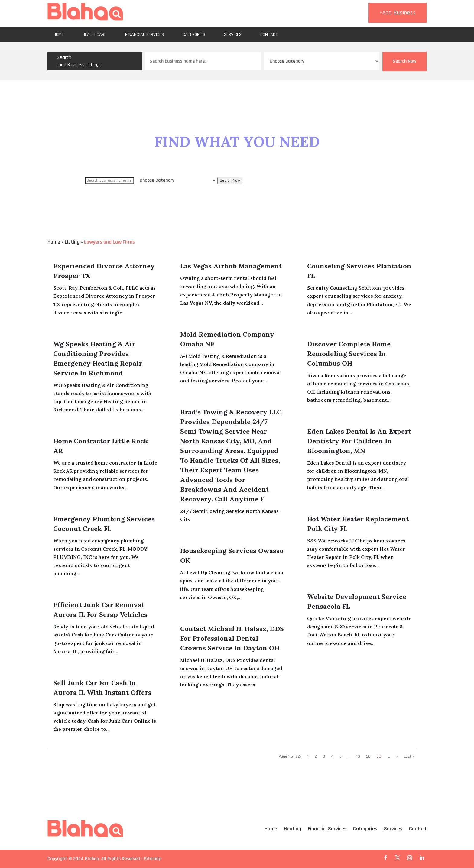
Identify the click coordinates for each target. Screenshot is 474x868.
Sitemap (153, 859)
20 (368, 756)
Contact (269, 35)
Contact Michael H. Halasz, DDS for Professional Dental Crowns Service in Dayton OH (232, 638)
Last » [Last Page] (409, 756)
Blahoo (92, 859)
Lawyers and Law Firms (109, 242)
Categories (194, 35)
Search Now (404, 61)
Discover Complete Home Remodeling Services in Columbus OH (349, 354)
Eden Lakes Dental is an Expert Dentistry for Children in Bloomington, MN (359, 441)
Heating (292, 829)
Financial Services (144, 35)
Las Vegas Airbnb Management (231, 266)
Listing (72, 242)
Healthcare (94, 35)
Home (59, 35)
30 (379, 756)
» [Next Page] (397, 756)
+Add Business (398, 13)
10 (358, 756)
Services (233, 35)
